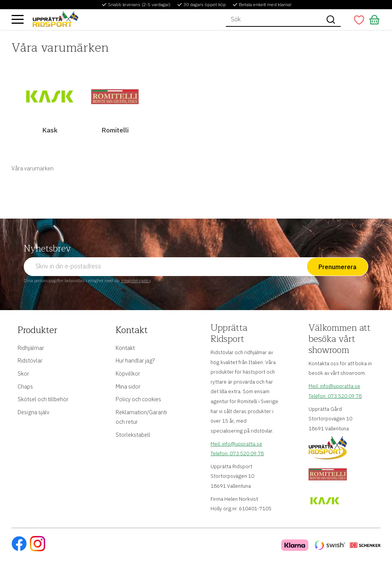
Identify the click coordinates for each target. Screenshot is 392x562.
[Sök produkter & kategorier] (273, 20)
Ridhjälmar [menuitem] (31, 348)
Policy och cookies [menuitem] (138, 399)
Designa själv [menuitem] (33, 412)
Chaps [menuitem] (25, 386)
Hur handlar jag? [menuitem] (135, 360)
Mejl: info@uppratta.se (236, 444)
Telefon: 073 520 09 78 (237, 453)
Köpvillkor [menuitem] (128, 373)
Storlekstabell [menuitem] (133, 435)
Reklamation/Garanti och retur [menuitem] (141, 417)
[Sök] (331, 20)
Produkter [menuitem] (38, 330)
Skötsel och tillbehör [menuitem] (43, 399)
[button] (18, 19)
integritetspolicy (136, 281)
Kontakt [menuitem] (132, 330)
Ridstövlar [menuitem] (30, 360)
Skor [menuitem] (23, 373)
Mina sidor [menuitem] (128, 386)
